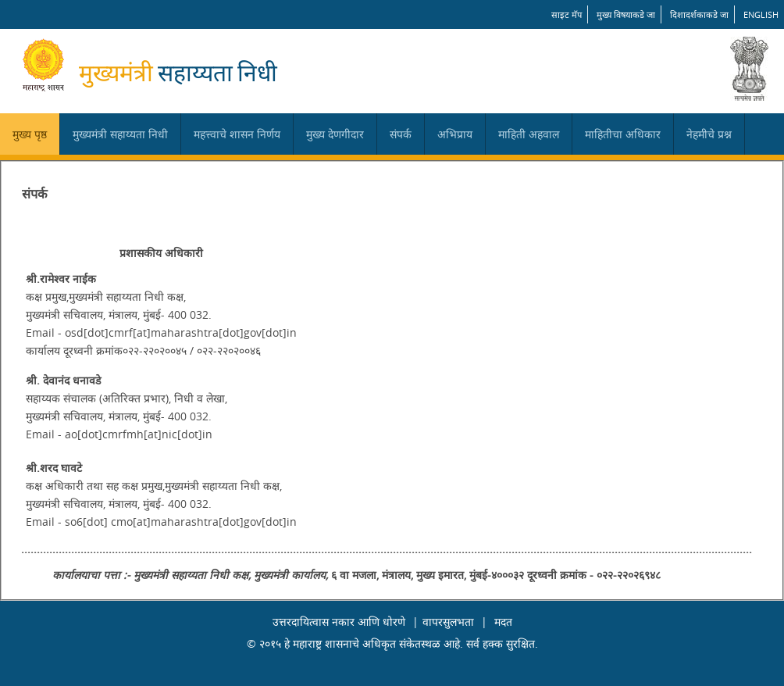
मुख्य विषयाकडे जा (626, 14)
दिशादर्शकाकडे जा (699, 14)
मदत (503, 622)
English (761, 14)
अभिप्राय (455, 134)
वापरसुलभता (448, 622)
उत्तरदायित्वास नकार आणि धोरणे (339, 622)
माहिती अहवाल (529, 134)
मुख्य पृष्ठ (30, 134)
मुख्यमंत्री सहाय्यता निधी (120, 134)
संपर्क (401, 134)
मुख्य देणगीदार (335, 134)
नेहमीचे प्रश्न (709, 134)
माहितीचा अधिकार (623, 134)
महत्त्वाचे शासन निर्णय (237, 134)
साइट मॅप (567, 14)
